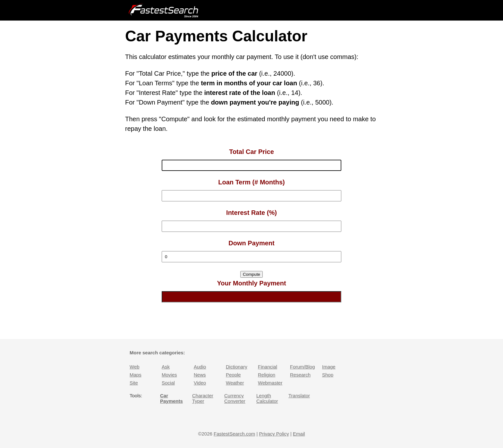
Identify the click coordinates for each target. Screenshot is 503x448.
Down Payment (251, 243)
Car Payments (171, 398)
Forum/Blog (303, 367)
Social (168, 383)
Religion (267, 375)
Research (300, 375)
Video (200, 383)
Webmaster (270, 383)
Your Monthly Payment (251, 283)
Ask (166, 367)
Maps (136, 375)
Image (329, 367)
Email (299, 434)
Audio (200, 367)
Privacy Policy (274, 434)
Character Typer (203, 398)
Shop (328, 375)
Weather (235, 383)
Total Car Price (251, 152)
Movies (169, 375)
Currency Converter (235, 398)
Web (135, 367)
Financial (268, 367)
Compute (251, 274)
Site (134, 383)
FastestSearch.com (234, 434)
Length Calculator (267, 398)
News (200, 375)
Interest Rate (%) (251, 213)
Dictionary (237, 367)
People (233, 375)
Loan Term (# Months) (251, 182)
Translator (299, 396)
